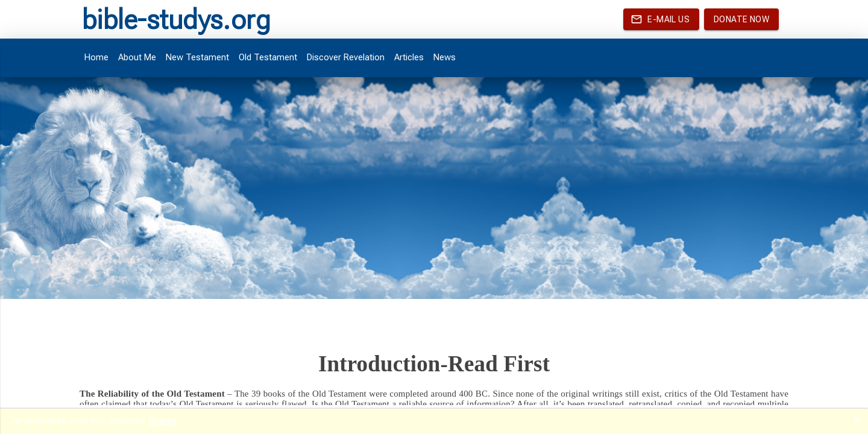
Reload (163, 421)
